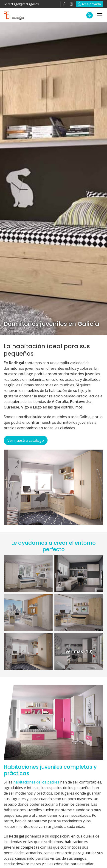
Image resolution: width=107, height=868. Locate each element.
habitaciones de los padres (36, 782)
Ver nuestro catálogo (26, 440)
